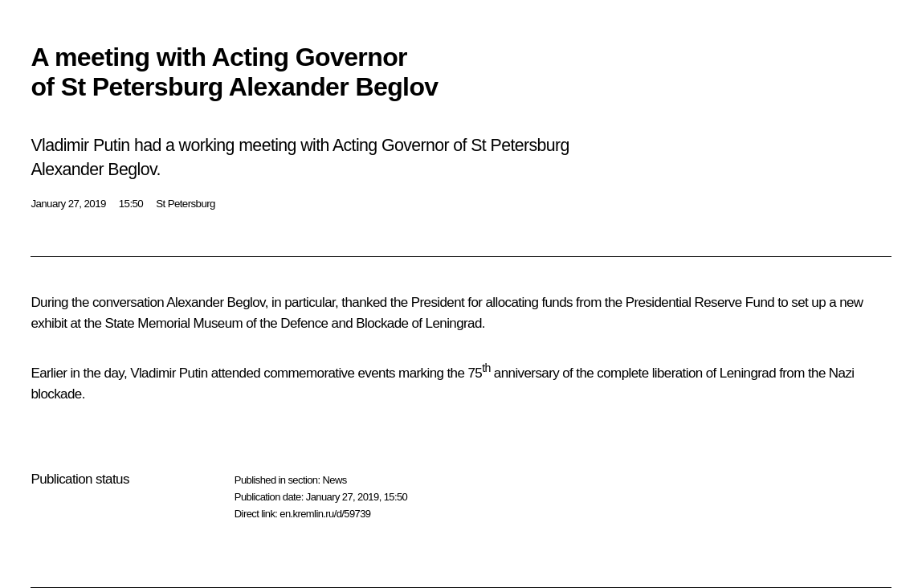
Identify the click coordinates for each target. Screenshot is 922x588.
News (334, 480)
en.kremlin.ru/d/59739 (325, 514)
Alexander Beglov (215, 302)
